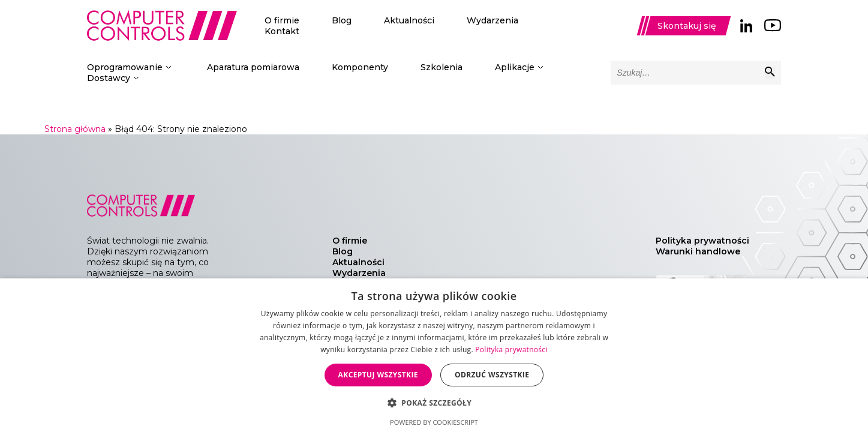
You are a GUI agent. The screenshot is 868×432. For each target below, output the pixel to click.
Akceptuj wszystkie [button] (378, 375)
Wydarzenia (492, 20)
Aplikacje (515, 67)
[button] (434, 402)
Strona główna (75, 129)
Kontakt (282, 31)
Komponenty (360, 67)
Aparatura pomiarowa (253, 67)
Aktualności (409, 20)
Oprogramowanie (125, 67)
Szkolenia (441, 67)
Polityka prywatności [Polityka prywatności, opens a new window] (511, 349)
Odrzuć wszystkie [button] (492, 375)
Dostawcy (109, 78)
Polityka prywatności (702, 241)
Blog (342, 20)
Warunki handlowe (698, 251)
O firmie (282, 20)
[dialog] (434, 355)
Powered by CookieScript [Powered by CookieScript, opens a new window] (434, 422)
